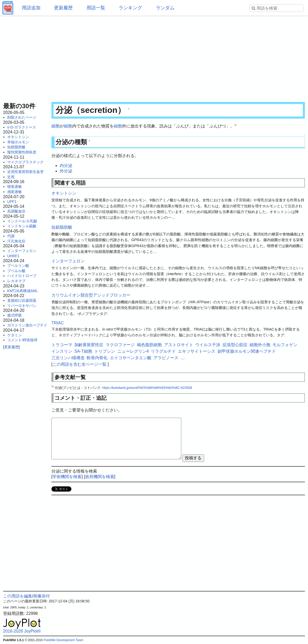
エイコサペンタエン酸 (131, 358)
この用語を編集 (18, 596)
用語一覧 (96, 8)
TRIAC (58, 323)
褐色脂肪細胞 (149, 345)
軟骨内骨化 (97, 358)
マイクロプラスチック (25, 162)
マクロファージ (120, 345)
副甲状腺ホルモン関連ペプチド (247, 351)
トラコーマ (62, 345)
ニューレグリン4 (133, 351)
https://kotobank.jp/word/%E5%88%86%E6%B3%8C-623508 (147, 388)
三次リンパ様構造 (68, 358)
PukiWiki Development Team (63, 640)
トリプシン (105, 351)
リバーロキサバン (22, 306)
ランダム (165, 8)
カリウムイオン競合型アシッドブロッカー (91, 295)
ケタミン (15, 335)
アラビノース (166, 358)
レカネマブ (16, 281)
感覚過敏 (15, 192)
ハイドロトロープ (22, 276)
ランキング (130, 8)
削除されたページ (22, 117)
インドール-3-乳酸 (22, 221)
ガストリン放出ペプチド (27, 325)
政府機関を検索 (100, 477)
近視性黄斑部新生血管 (25, 172)
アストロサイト (179, 345)
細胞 (56, 126)
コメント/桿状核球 (22, 340)
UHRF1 (13, 256)
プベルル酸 (16, 271)
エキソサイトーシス (197, 351)
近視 (11, 177)
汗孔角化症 (16, 241)
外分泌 (66, 171)
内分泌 (66, 166)
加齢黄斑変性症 (89, 345)
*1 (235, 125)
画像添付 (42, 596)
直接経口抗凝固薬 (22, 300)
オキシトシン (18, 137)
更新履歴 (63, 8)
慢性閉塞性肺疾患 (22, 152)
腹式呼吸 (15, 315)
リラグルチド (163, 351)
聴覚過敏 (15, 186)
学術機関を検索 (67, 477)
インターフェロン (22, 251)
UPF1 (12, 202)
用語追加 (31, 8)
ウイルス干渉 (208, 345)
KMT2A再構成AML (22, 291)
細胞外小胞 (260, 345)
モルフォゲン (285, 345)
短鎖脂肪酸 (16, 147)
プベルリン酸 (18, 266)
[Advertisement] (154, 57)
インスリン (62, 351)
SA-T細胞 (83, 351)
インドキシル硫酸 (22, 226)
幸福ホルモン (18, 142)
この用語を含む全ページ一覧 (79, 364)
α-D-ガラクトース (22, 127)
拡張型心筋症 (235, 345)
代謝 (11, 236)
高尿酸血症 (16, 211)
